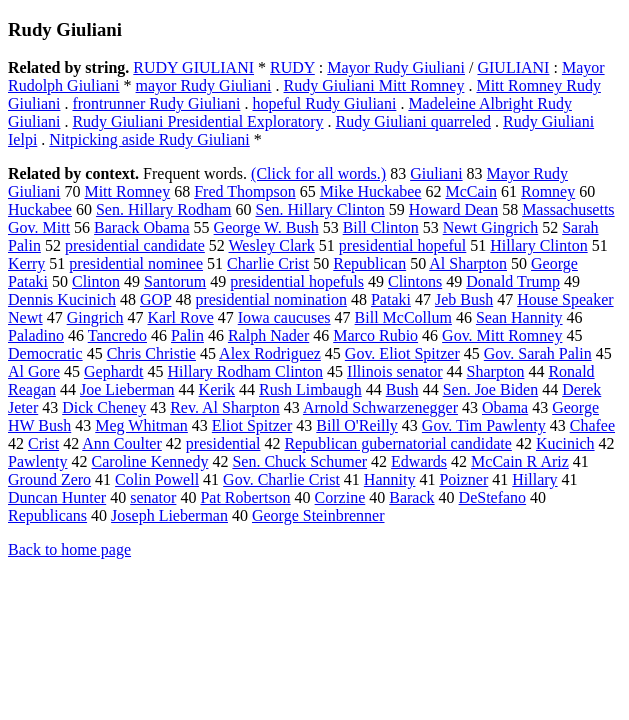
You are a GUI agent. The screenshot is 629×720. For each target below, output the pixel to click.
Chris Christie (151, 353)
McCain (471, 191)
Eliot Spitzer (252, 425)
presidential (223, 443)
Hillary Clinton (538, 245)
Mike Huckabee (371, 191)
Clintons (415, 281)
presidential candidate (135, 245)
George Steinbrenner (318, 515)
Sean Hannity (519, 317)
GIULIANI (513, 67)
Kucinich (565, 443)
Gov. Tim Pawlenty (484, 425)
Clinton (96, 281)
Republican (369, 263)
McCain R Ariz (520, 461)
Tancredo (117, 335)
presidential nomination (271, 299)
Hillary (534, 479)
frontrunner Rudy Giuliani (156, 103)
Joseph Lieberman (169, 515)
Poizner (463, 479)
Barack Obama (142, 227)
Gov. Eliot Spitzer (402, 353)
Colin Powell (157, 479)
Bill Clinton (381, 227)
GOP (155, 299)
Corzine (340, 497)
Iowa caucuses (284, 317)
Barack (411, 497)
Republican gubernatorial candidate (397, 443)
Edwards (419, 461)
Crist (43, 443)
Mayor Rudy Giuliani (396, 67)
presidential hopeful (403, 245)
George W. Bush (266, 227)
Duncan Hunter (57, 497)
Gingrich (95, 317)
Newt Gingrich (491, 227)
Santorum (175, 281)
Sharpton (496, 371)
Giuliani (436, 173)
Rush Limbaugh (310, 389)
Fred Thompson (244, 191)
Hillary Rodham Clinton (246, 371)
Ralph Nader (268, 335)
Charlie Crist (268, 263)
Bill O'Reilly (357, 425)
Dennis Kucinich (62, 299)
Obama (505, 407)
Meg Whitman (141, 425)
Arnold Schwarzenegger (380, 407)
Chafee (592, 425)
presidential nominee (136, 263)
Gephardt (114, 371)
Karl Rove (181, 317)
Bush (402, 389)
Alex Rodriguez (270, 353)
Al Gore (34, 371)
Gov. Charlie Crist (281, 479)
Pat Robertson (245, 497)
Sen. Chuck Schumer (299, 461)
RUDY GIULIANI (193, 67)
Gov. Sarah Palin (538, 353)
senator (153, 497)
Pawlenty (38, 461)
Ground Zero (49, 479)
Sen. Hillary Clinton (320, 209)
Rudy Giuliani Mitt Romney (374, 85)
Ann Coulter (122, 443)
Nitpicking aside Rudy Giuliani (149, 139)
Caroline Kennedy (150, 461)
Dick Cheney (104, 407)
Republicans (47, 515)
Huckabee (40, 209)
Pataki (391, 299)
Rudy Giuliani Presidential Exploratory (197, 121)
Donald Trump (513, 281)
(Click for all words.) (318, 173)
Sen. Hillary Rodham (164, 209)
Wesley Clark (272, 245)
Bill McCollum (403, 317)
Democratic (45, 353)
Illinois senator (395, 371)
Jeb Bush (464, 299)
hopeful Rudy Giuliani (324, 103)
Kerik (217, 389)
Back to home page (69, 549)
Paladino (36, 335)
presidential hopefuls (297, 281)
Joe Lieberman (127, 389)
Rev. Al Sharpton (225, 407)
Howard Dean (453, 209)
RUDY (292, 67)
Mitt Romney (127, 191)
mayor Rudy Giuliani (204, 85)
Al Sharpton (468, 263)
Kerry (26, 263)
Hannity (390, 479)
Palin (187, 335)
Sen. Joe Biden (491, 389)
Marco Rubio (375, 335)
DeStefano (493, 497)
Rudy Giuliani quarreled (414, 121)
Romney (548, 191)
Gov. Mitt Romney (502, 335)
